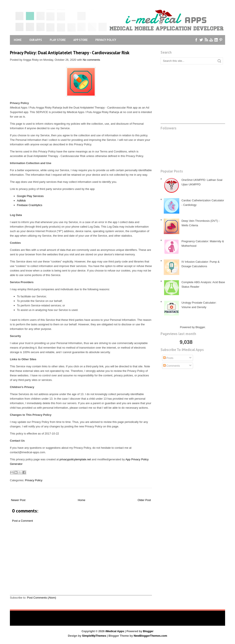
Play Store (58, 40)
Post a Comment (22, 521)
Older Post (144, 500)
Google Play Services (30, 196)
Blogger (200, 327)
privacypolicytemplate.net (75, 459)
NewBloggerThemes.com (150, 636)
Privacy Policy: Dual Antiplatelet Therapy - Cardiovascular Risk (70, 53)
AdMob (21, 201)
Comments (172, 366)
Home (18, 40)
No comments (91, 60)
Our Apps (36, 40)
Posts (168, 358)
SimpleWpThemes (94, 636)
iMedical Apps (115, 631)
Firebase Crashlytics (30, 205)
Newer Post (18, 500)
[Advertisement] (81, 565)
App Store (80, 40)
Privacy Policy (106, 40)
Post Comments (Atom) (42, 598)
